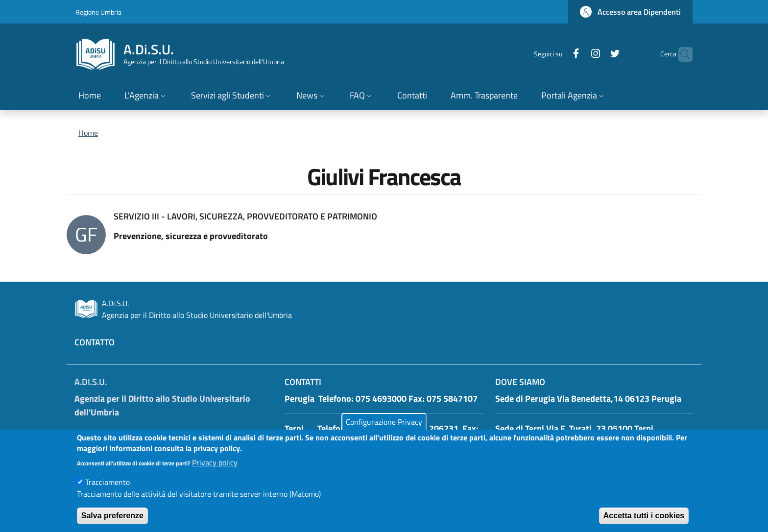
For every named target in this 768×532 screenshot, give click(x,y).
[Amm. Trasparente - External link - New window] (484, 96)
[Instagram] (576, 54)
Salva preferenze (112, 523)
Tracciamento (108, 489)
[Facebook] (557, 54)
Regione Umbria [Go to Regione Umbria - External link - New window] (98, 12)
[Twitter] (596, 54)
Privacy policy (215, 470)
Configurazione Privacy (384, 429)
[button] (630, 12)
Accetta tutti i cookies (644, 523)
